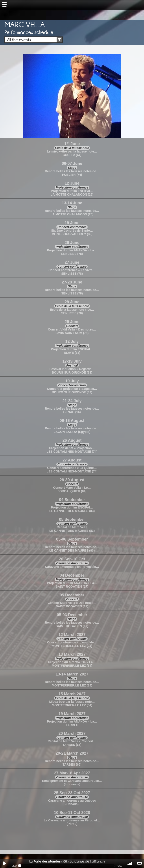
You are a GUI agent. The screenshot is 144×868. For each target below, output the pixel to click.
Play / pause (5, 863)
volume (130, 863)
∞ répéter (139, 863)
